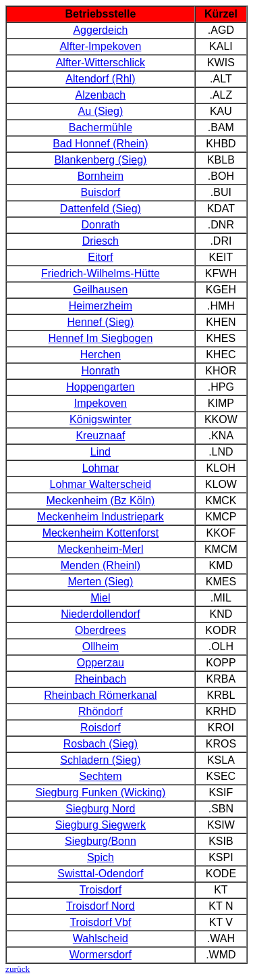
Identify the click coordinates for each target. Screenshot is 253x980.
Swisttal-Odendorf (100, 874)
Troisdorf (101, 890)
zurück (18, 969)
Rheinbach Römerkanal (100, 695)
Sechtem (100, 776)
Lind (101, 452)
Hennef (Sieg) (101, 322)
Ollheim (101, 646)
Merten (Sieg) (100, 582)
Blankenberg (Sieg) (100, 160)
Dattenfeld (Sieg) (101, 209)
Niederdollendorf (100, 614)
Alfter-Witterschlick (101, 63)
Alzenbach (101, 95)
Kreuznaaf (100, 436)
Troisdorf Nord (101, 906)
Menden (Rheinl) (101, 565)
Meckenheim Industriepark (101, 517)
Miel (100, 598)
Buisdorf (101, 192)
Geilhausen (100, 290)
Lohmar (101, 468)
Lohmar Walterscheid (101, 484)
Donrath (100, 225)
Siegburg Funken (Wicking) (100, 792)
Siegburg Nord (100, 809)
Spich (101, 857)
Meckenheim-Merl (100, 549)
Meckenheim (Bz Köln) (100, 500)
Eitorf (100, 257)
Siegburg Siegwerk (101, 825)
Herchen (101, 354)
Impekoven (101, 403)
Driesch (101, 241)
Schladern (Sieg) (100, 760)
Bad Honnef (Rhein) (100, 144)
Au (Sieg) (101, 111)
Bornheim (101, 176)
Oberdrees (101, 630)
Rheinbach (101, 679)
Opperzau (101, 663)
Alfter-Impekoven (100, 46)
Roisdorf (101, 728)
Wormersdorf (101, 955)
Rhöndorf (101, 711)
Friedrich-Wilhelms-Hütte (101, 273)
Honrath (100, 371)
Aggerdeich (100, 30)
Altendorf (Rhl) (100, 79)
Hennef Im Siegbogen (101, 338)
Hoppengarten (100, 387)
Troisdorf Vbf (100, 922)
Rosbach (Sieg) (101, 744)
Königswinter (101, 419)
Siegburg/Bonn (101, 841)
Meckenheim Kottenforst (101, 533)
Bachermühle (101, 127)
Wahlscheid (101, 938)
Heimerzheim (101, 306)
